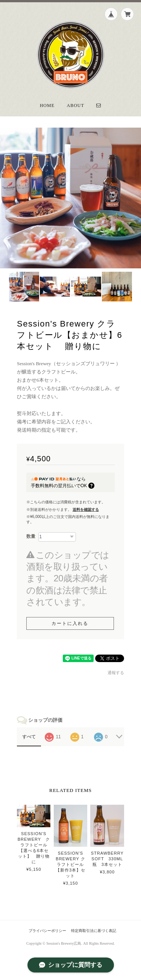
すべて (29, 737)
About (76, 105)
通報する (116, 673)
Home (47, 105)
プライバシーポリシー (47, 931)
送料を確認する (86, 510)
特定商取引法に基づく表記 (94, 931)
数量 (31, 536)
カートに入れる (70, 623)
